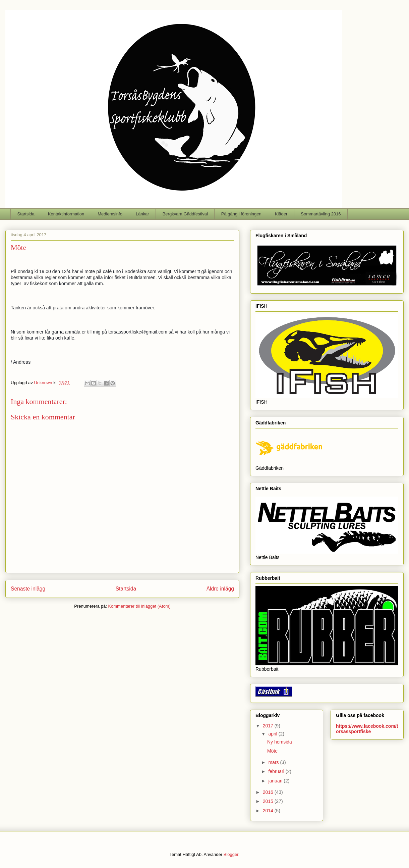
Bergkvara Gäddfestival (185, 214)
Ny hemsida (280, 742)
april (273, 734)
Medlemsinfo (110, 214)
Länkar (142, 214)
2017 (269, 726)
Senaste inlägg (28, 589)
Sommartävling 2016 (321, 214)
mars (274, 762)
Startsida (26, 214)
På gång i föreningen (241, 214)
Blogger (231, 854)
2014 (269, 811)
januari (276, 781)
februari (277, 771)
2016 (269, 792)
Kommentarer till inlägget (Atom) (139, 606)
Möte (272, 751)
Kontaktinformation (66, 214)
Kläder (281, 214)
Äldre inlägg (220, 589)
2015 (269, 801)
